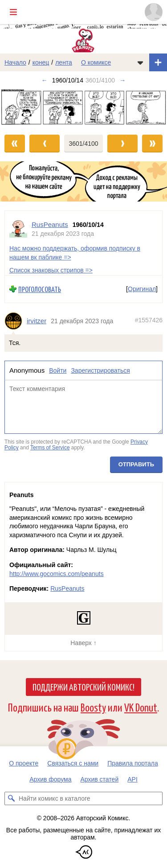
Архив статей (100, 779)
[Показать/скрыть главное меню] (13, 12)
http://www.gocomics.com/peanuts (57, 574)
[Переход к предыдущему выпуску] (21, 107)
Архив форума (50, 779)
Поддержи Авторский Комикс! (83, 687)
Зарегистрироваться (100, 370)
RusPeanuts (67, 588)
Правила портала (133, 763)
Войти (58, 370)
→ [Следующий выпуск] (122, 80)
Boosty (93, 707)
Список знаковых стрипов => (51, 270)
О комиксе (96, 62)
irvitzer (37, 321)
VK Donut (141, 707)
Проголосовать (40, 289)
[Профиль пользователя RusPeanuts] (18, 229)
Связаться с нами (73, 763)
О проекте (24, 763)
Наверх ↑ (83, 643)
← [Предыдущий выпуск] (45, 80)
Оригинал (142, 289)
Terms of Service (50, 448)
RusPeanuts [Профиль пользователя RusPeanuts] (50, 224)
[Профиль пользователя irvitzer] (16, 321)
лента (64, 62)
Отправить (136, 464)
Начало (15, 62)
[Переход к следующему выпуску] (83, 107)
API (132, 779)
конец (41, 62)
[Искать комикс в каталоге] (11, 798)
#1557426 (149, 320)
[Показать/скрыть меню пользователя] (154, 12)
